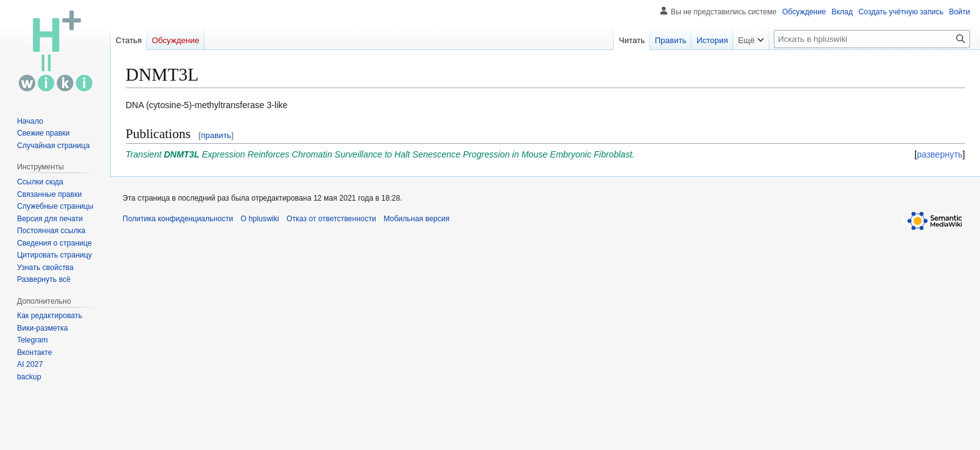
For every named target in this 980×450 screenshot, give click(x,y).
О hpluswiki (260, 219)
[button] (44, 279)
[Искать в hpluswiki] (872, 39)
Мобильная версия (417, 219)
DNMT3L (182, 154)
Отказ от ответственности (331, 219)
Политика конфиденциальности (178, 219)
